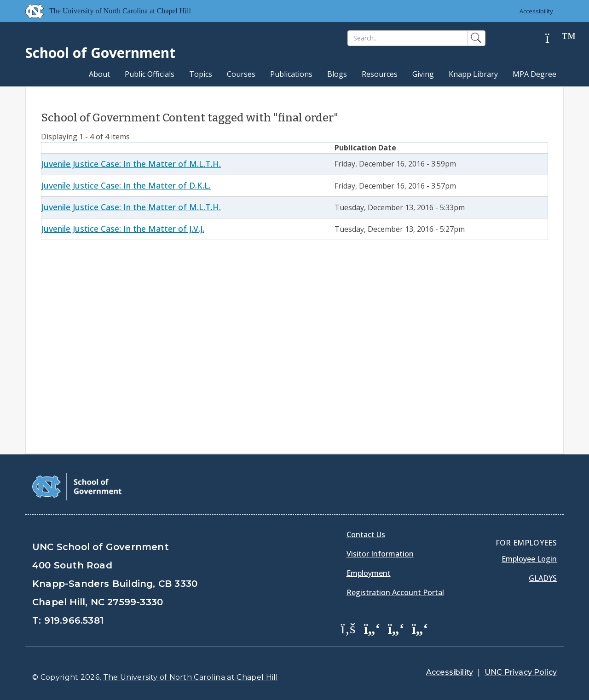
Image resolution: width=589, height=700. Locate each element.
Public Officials (150, 74)
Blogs (337, 74)
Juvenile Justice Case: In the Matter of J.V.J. (123, 229)
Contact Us (366, 534)
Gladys (543, 578)
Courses (241, 74)
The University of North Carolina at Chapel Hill (191, 677)
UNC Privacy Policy (521, 672)
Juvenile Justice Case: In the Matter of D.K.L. (126, 185)
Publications (291, 74)
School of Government (100, 53)
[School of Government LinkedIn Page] (396, 628)
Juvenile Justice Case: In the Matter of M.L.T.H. (131, 164)
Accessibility (536, 11)
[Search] (407, 38)
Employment (369, 573)
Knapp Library (473, 74)
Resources (380, 74)
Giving (423, 74)
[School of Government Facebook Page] (348, 628)
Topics (201, 74)
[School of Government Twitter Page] (372, 628)
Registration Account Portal (395, 592)
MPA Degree (534, 74)
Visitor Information (380, 554)
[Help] (554, 38)
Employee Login (529, 559)
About (99, 74)
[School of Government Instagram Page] (420, 628)
